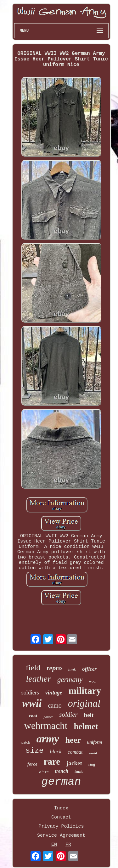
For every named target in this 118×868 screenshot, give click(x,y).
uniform (95, 742)
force (32, 764)
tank (72, 670)
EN (54, 845)
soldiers (30, 693)
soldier (68, 715)
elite (44, 772)
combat (75, 752)
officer (89, 669)
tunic (79, 771)
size (35, 751)
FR (68, 845)
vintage (54, 693)
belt (89, 715)
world (93, 753)
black (56, 752)
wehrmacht (46, 726)
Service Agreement (61, 836)
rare (52, 761)
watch (25, 742)
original (84, 703)
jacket (74, 763)
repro (54, 668)
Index (61, 808)
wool (93, 681)
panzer (48, 717)
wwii (32, 703)
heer (73, 740)
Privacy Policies (61, 826)
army (48, 739)
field (33, 668)
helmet (86, 726)
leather (39, 679)
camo (55, 705)
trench (62, 771)
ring (92, 764)
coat (33, 716)
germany (70, 680)
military (85, 691)
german (61, 782)
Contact (61, 817)
